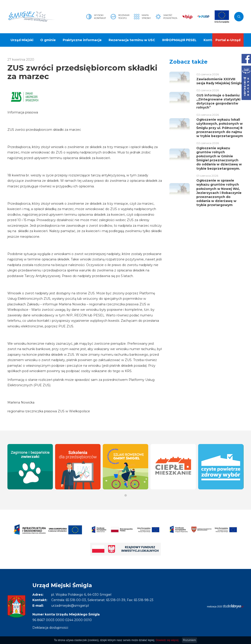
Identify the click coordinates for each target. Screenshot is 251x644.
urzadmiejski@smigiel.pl (70, 606)
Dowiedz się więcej (167, 640)
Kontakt (211, 40)
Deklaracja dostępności (50, 628)
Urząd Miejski (22, 40)
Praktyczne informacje (82, 40)
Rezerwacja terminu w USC (132, 40)
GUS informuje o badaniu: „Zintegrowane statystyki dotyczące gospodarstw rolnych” (218, 101)
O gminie (48, 40)
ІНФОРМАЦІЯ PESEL (179, 40)
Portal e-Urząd (228, 40)
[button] (126, 495)
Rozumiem (189, 640)
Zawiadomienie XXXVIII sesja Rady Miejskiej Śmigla (219, 81)
